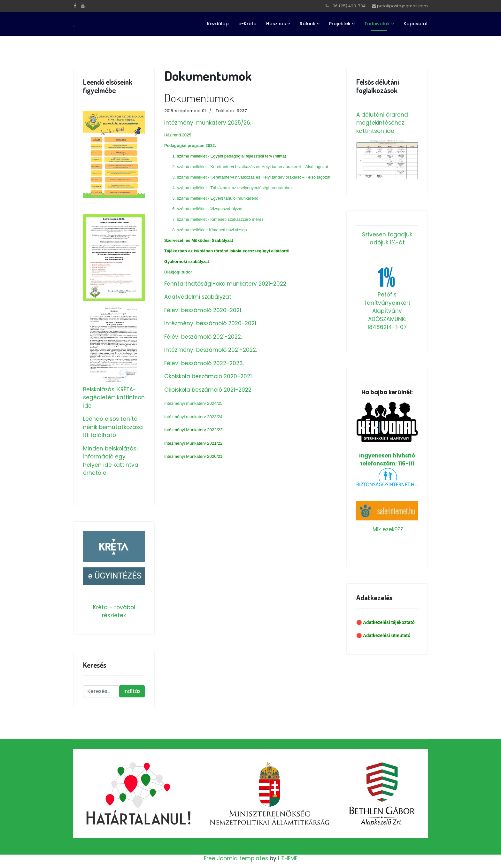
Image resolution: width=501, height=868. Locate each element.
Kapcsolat (416, 24)
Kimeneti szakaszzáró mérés (237, 219)
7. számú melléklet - (191, 219)
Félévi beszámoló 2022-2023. (204, 363)
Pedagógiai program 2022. (190, 146)
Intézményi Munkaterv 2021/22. (194, 443)
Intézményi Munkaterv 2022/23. (194, 430)
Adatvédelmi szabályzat (198, 297)
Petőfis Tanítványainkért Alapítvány (387, 303)
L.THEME (288, 858)
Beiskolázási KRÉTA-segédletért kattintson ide (114, 398)
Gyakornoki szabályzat (187, 261)
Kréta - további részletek (114, 611)
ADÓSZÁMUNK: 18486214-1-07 (387, 323)
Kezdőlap (218, 24)
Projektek (340, 24)
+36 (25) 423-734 (348, 6)
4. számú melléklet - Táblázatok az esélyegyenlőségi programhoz (232, 188)
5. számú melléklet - (191, 198)
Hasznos (276, 24)
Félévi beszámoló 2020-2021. (203, 310)
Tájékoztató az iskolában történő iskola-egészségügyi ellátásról (227, 251)
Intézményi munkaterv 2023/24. (194, 417)
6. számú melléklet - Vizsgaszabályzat (207, 209)
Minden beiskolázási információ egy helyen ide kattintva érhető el (111, 461)
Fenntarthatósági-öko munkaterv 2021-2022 (225, 284)
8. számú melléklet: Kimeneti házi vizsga (209, 230)
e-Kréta (247, 24)
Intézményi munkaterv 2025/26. (208, 123)
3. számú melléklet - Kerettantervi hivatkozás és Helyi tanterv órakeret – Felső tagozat (251, 177)
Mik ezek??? (388, 529)
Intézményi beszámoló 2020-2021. (211, 323)
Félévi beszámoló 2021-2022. (203, 337)
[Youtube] (83, 6)
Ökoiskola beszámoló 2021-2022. (208, 390)
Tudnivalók (377, 24)
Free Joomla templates (236, 858)
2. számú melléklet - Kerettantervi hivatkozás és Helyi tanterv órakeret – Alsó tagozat (250, 167)
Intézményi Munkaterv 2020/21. (194, 456)
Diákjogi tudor (178, 272)
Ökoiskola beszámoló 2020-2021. (208, 376)
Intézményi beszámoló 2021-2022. (211, 350)
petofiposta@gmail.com (402, 6)
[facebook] (75, 6)
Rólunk (308, 24)
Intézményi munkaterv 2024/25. (194, 403)
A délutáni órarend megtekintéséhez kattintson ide (382, 123)
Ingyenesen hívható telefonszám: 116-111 (387, 434)
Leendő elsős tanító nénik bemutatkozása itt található (113, 427)
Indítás (132, 691)
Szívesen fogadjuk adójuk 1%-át (387, 239)
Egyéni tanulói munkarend (235, 198)
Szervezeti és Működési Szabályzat (199, 240)
